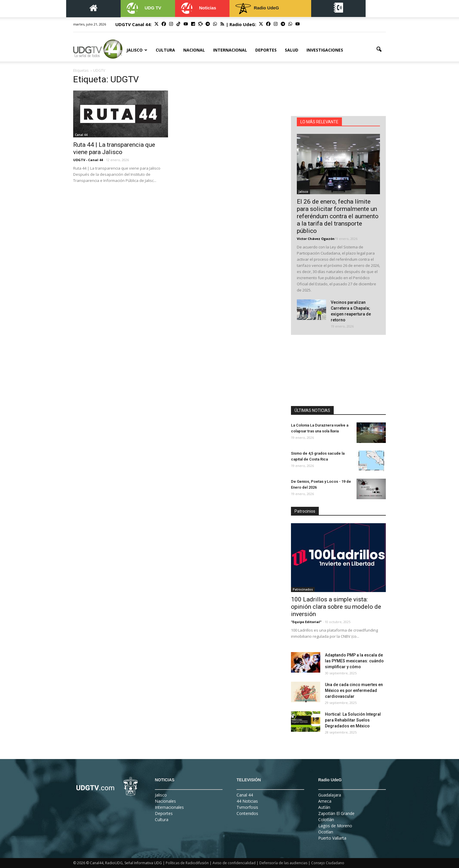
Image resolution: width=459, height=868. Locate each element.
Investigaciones (325, 50)
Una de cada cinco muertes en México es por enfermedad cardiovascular (354, 690)
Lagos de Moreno (335, 826)
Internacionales (169, 807)
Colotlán (326, 820)
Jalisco (137, 50)
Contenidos (247, 813)
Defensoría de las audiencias (283, 863)
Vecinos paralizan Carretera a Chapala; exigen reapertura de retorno (351, 311)
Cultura (165, 50)
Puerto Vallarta (332, 838)
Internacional (230, 50)
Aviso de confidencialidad (234, 863)
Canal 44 (81, 135)
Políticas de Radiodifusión (187, 863)
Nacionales (165, 801)
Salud (292, 50)
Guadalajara (330, 795)
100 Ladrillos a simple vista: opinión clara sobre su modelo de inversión (336, 607)
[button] (379, 50)
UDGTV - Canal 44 (88, 160)
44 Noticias (247, 801)
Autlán (324, 807)
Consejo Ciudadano (328, 863)
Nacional (194, 50)
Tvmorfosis (247, 807)
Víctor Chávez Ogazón (316, 239)
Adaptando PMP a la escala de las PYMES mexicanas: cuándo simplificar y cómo (354, 661)
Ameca (325, 801)
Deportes (266, 50)
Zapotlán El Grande (336, 813)
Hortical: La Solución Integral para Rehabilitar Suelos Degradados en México (353, 720)
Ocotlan (326, 832)
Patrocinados (303, 589)
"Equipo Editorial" (306, 622)
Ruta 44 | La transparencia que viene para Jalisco (114, 148)
